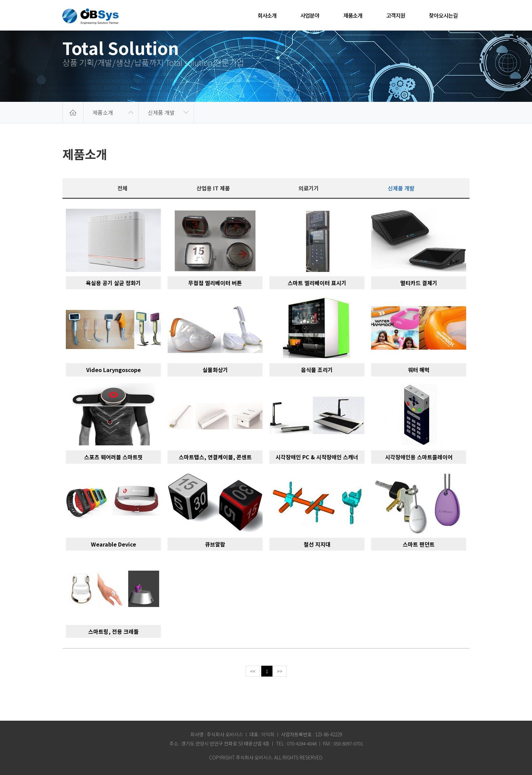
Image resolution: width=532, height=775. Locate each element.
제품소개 (353, 15)
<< (253, 671)
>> (280, 671)
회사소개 (267, 15)
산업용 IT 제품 (213, 188)
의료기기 (309, 188)
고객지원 (396, 15)
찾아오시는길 (443, 15)
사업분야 (310, 15)
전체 (122, 188)
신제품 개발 (161, 112)
